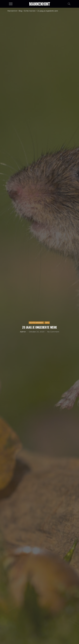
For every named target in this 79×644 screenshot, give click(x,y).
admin (23, 332)
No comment (53, 332)
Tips (47, 323)
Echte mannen (36, 323)
